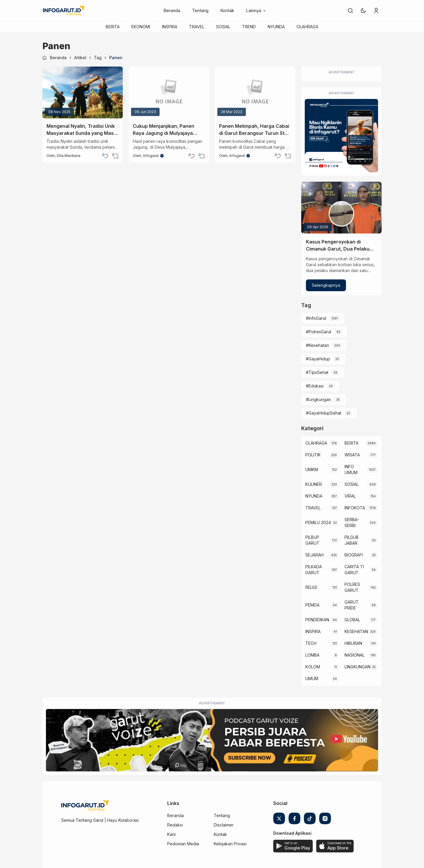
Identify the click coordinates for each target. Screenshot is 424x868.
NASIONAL (355, 655)
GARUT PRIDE (352, 605)
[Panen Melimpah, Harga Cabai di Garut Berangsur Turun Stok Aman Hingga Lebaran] (255, 92)
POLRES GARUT (352, 587)
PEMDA (312, 605)
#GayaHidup (318, 359)
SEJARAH (314, 555)
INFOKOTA (355, 508)
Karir (172, 834)
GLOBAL (352, 620)
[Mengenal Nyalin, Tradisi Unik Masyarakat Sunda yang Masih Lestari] (83, 92)
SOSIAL (223, 27)
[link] (350, 11)
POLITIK (313, 455)
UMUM (312, 679)
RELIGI (311, 587)
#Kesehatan (317, 345)
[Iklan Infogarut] (341, 136)
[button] (363, 11)
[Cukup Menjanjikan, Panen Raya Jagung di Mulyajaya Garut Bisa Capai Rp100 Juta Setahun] (169, 92)
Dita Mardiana (69, 156)
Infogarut (151, 156)
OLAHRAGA (307, 27)
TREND (249, 27)
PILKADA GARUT (314, 570)
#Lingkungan (318, 399)
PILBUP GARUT (312, 540)
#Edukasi (315, 386)
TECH (311, 643)
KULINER (314, 484)
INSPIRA (170, 27)
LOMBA (312, 655)
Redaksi (175, 825)
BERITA (113, 27)
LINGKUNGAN (357, 667)
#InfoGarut (316, 318)
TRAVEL (197, 27)
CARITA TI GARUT (354, 570)
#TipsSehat (317, 372)
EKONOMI (141, 27)
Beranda (172, 10)
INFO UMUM (351, 469)
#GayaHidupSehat (324, 413)
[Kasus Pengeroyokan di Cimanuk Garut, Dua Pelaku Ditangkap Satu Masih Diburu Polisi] (341, 208)
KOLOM (313, 667)
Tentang (200, 10)
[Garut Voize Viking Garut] (212, 740)
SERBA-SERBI (352, 522)
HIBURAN (353, 643)
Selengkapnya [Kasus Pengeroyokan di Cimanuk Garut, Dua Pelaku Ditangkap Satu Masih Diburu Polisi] (326, 285)
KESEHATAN (356, 631)
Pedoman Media (183, 844)
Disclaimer (224, 825)
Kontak (227, 10)
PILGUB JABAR (352, 540)
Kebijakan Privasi (230, 844)
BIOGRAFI (354, 555)
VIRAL (350, 496)
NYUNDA (276, 27)
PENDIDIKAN (317, 620)
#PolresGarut (319, 332)
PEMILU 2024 (318, 522)
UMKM (312, 469)
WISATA (352, 455)
